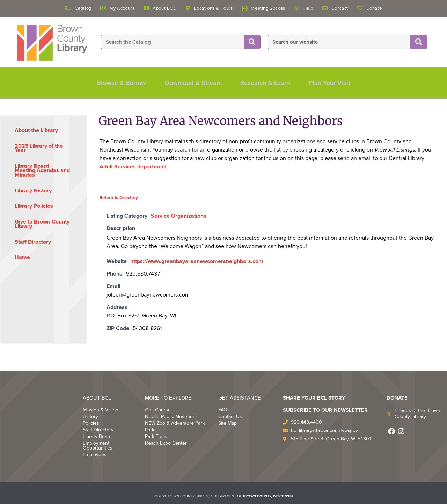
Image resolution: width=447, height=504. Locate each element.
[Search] (252, 42)
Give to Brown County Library (42, 224)
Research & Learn (266, 83)
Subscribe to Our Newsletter (325, 410)
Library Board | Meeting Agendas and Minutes (42, 170)
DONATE (397, 398)
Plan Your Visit (333, 83)
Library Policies (34, 206)
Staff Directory (33, 242)
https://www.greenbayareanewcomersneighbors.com (197, 261)
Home (22, 257)
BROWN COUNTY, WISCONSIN (268, 496)
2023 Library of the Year (39, 148)
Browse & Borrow (118, 83)
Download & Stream (192, 83)
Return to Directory (119, 198)
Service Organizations (179, 216)
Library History (33, 191)
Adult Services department (133, 167)
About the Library (36, 130)
